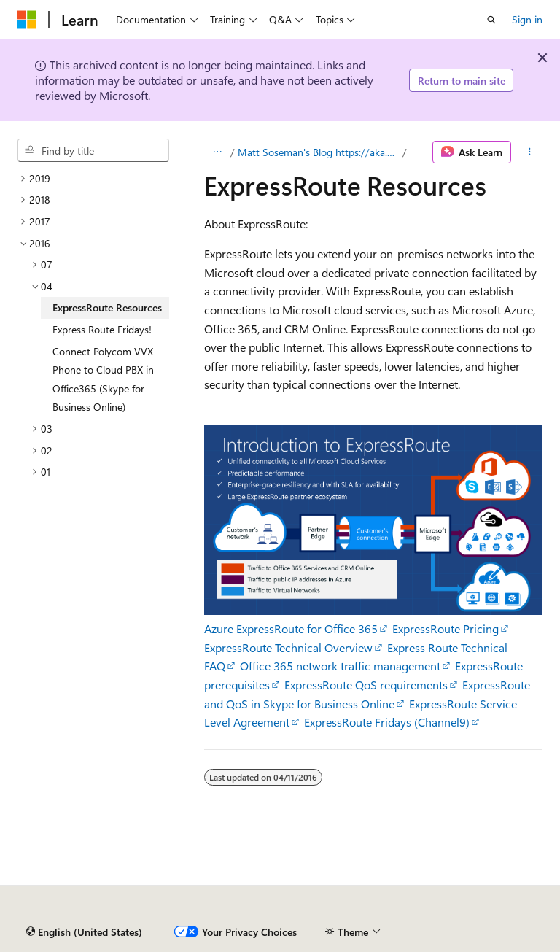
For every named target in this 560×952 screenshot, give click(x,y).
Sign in (527, 19)
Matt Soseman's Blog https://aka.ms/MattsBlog (319, 152)
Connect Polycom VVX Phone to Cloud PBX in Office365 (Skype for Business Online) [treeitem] (103, 379)
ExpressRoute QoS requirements (366, 685)
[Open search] (491, 20)
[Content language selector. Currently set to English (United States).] (84, 932)
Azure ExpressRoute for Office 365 (291, 628)
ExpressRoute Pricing (446, 628)
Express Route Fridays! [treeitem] (102, 329)
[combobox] (93, 150)
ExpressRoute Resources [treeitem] (107, 307)
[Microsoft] (27, 20)
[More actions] (530, 152)
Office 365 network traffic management (340, 666)
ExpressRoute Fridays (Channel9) (387, 722)
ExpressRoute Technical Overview (288, 647)
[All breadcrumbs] (217, 152)
